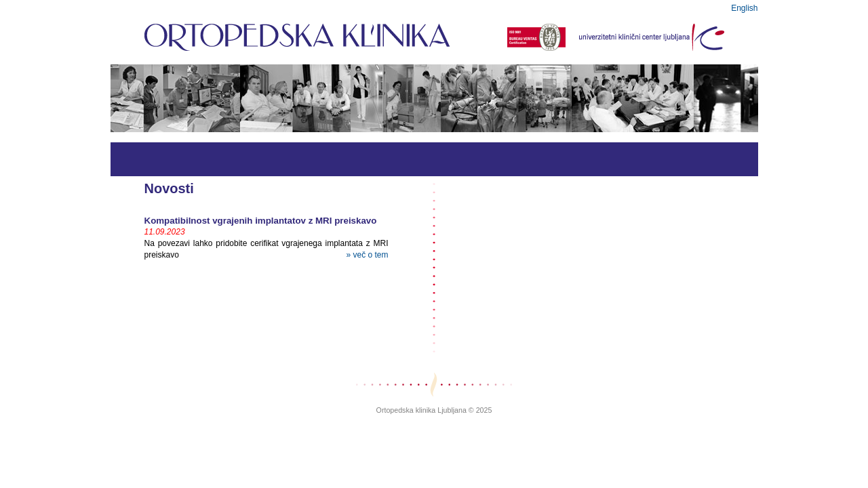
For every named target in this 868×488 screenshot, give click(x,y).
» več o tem (367, 255)
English (744, 8)
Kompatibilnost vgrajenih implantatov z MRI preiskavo (261, 221)
